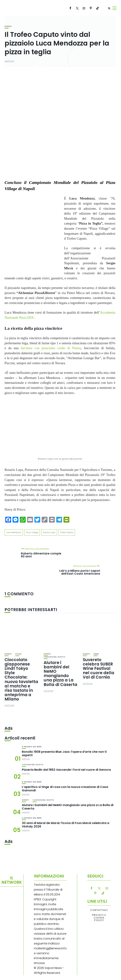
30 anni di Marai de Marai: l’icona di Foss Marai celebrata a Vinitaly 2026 (66, 825)
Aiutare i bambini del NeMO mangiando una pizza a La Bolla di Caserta (60, 674)
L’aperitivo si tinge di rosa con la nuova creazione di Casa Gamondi (65, 789)
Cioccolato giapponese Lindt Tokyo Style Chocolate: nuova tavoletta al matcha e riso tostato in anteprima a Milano (21, 680)
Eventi (8, 26)
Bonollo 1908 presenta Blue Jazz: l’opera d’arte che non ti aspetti (64, 753)
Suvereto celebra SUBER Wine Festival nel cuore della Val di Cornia (99, 669)
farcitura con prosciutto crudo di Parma (51, 348)
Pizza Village (32, 532)
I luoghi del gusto (54, 657)
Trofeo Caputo (67, 532)
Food (18, 654)
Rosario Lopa (49, 532)
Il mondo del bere (32, 747)
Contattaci (99, 910)
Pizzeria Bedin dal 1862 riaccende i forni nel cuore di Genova (66, 770)
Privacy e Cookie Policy (99, 918)
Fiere (96, 654)
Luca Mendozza (14, 532)
